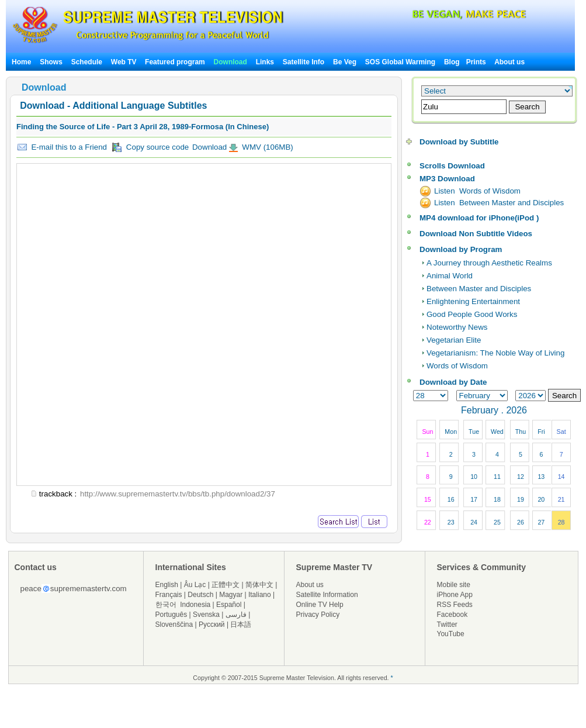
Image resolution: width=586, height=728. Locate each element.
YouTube (451, 634)
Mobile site (454, 585)
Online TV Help (320, 605)
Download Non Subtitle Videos (476, 234)
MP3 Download (447, 179)
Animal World (450, 276)
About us (509, 62)
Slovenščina (174, 625)
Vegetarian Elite (454, 340)
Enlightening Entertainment (473, 301)
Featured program (175, 62)
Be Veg (345, 62)
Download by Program (461, 249)
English (167, 585)
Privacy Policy (318, 615)
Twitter (447, 625)
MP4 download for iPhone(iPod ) (479, 218)
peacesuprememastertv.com (74, 589)
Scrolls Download (452, 166)
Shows (51, 62)
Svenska (206, 615)
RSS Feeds (455, 605)
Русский (212, 625)
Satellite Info (304, 62)
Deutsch (200, 595)
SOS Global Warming (400, 62)
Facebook (452, 615)
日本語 (241, 625)
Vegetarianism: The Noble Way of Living (495, 353)
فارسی (236, 615)
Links (265, 62)
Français (169, 595)
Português (171, 615)
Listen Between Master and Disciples (499, 203)
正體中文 (226, 585)
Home (21, 62)
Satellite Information (327, 595)
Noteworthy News (457, 327)
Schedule (87, 62)
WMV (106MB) (267, 147)
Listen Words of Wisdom (477, 191)
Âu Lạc (195, 585)
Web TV (125, 62)
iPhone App (455, 595)
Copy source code (150, 147)
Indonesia (195, 605)
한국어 (166, 605)
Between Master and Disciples (479, 289)
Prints (477, 62)
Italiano (260, 595)
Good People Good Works (472, 314)
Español (229, 605)
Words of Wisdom (457, 366)
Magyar (231, 595)
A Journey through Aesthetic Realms (489, 263)
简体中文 (259, 585)
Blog (452, 62)
